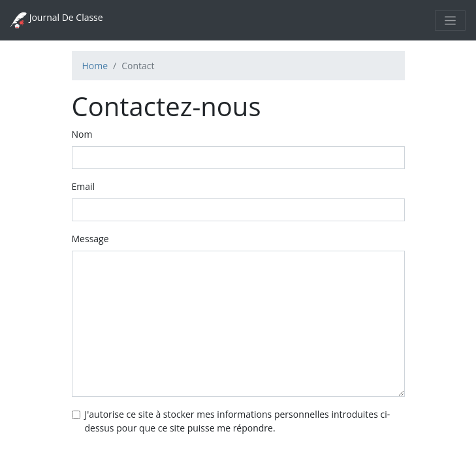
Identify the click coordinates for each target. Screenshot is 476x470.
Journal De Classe (57, 20)
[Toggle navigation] (450, 21)
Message (90, 239)
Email (84, 186)
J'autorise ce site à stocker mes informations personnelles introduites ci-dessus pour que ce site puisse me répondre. (238, 421)
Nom (82, 134)
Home (95, 66)
